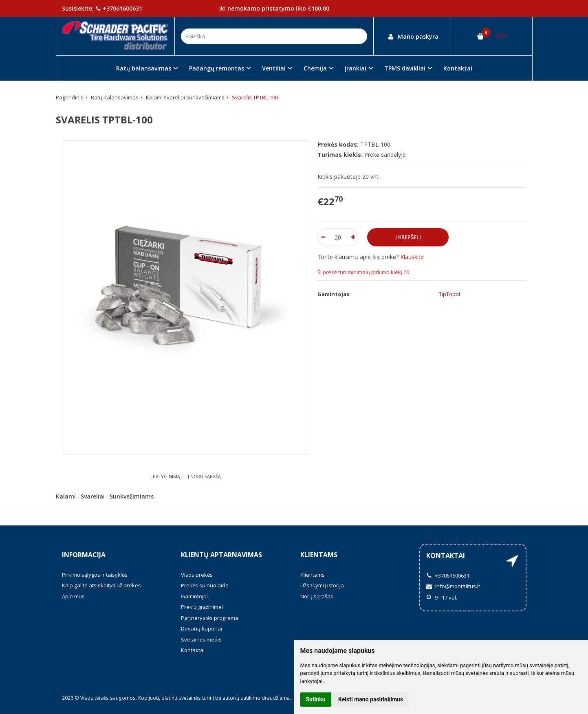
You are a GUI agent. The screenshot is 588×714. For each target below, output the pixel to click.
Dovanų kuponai (202, 628)
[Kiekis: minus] (323, 237)
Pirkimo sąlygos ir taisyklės (95, 575)
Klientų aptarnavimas (221, 555)
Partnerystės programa (210, 618)
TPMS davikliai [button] (405, 68)
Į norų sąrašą (204, 476)
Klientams (319, 555)
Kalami (66, 496)
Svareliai (93, 496)
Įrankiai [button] (356, 68)
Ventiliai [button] (274, 68)
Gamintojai (194, 596)
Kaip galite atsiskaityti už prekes (101, 585)
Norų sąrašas (317, 596)
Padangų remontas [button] (217, 68)
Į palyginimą (165, 476)
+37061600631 (119, 8)
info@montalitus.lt (453, 586)
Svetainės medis (201, 639)
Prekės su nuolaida (205, 585)
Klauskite (412, 257)
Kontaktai (458, 68)
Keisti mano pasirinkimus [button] (371, 699)
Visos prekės (197, 575)
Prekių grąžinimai (202, 607)
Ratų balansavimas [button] (144, 68)
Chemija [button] (315, 68)
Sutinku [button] (316, 699)
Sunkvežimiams (132, 496)
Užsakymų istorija (322, 585)
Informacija (84, 555)
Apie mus (73, 596)
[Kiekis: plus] (353, 237)
